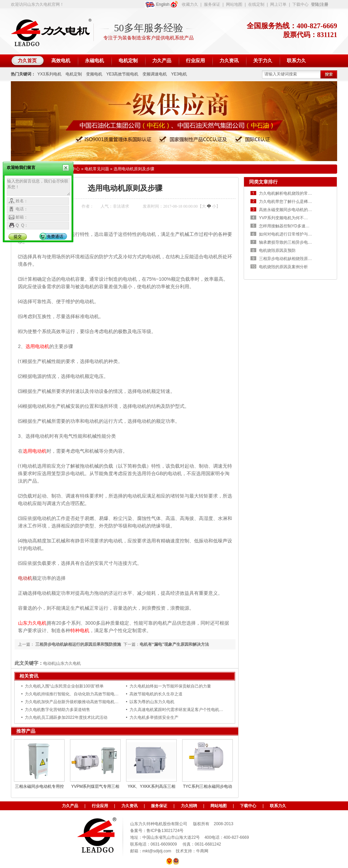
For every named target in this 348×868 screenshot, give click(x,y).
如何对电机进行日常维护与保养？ (290, 234)
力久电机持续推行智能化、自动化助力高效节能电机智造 (76, 694)
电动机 (25, 578)
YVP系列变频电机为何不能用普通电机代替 (298, 218)
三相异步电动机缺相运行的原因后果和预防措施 (78, 644)
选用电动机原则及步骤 (134, 169)
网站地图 (234, 4)
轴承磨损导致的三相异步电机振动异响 (294, 242)
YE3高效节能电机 (123, 74)
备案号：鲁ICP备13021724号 (157, 831)
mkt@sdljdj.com (157, 851)
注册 (324, 4)
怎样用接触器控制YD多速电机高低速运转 (297, 226)
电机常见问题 (97, 169)
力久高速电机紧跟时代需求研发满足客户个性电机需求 (178, 710)
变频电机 (94, 74)
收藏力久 (190, 4)
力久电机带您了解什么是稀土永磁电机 (294, 202)
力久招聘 (189, 806)
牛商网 (202, 851)
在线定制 (256, 4)
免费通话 (55, 237)
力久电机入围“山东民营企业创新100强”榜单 (64, 686)
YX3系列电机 (49, 74)
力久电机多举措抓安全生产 (154, 717)
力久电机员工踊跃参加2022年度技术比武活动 (66, 717)
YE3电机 (179, 74)
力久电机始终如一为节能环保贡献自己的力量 (170, 686)
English (157, 5)
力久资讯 (129, 806)
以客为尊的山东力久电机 (152, 702)
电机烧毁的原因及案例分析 (283, 267)
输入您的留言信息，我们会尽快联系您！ (39, 187)
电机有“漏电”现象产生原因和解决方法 (174, 644)
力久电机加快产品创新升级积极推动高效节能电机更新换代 (78, 702)
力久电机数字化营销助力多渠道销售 (57, 710)
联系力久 (278, 806)
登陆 (315, 4)
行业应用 (100, 806)
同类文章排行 (263, 182)
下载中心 (300, 4)
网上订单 (278, 4)
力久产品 (70, 806)
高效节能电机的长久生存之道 (156, 694)
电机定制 (74, 74)
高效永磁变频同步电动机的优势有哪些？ (296, 210)
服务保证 (212, 4)
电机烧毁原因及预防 (277, 250)
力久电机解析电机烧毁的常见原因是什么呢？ (300, 193)
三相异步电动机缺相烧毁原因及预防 (292, 259)
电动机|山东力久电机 (62, 663)
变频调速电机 (155, 74)
